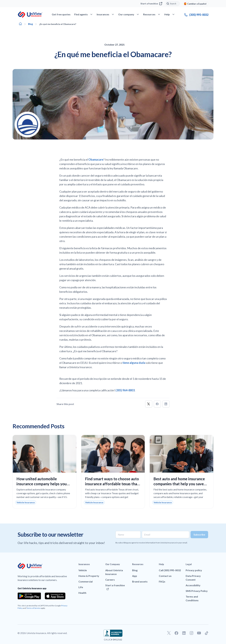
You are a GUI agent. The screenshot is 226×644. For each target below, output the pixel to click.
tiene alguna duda (134, 363)
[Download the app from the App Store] (55, 596)
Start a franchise (151, 4)
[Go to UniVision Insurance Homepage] (30, 15)
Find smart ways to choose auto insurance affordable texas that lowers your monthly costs (112, 484)
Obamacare (96, 160)
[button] (149, 404)
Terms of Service (33, 608)
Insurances (84, 564)
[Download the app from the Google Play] (29, 596)
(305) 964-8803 (125, 390)
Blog (31, 24)
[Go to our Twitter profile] (169, 633)
